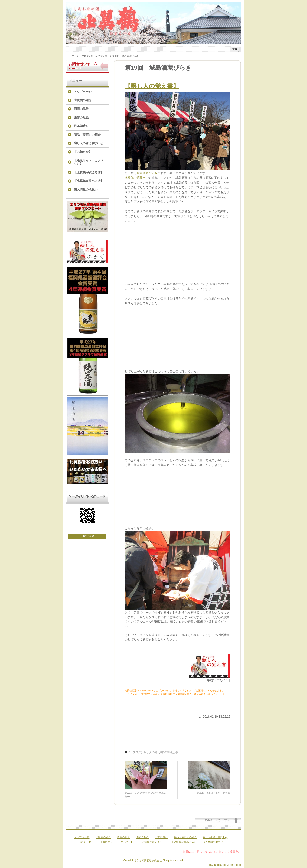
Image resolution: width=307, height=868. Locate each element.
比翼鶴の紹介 (83, 100)
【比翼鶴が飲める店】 (89, 181)
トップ (71, 56)
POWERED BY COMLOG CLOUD (224, 865)
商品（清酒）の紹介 (87, 135)
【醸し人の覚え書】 (152, 86)
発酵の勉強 (81, 117)
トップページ (83, 92)
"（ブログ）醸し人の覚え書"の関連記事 (153, 752)
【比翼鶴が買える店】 (89, 172)
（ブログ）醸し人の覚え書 (93, 56)
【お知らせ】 (83, 152)
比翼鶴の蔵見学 (135, 178)
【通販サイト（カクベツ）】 (89, 162)
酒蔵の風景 (81, 109)
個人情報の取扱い (86, 189)
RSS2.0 (88, 536)
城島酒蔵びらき (147, 173)
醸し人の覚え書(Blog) (88, 143)
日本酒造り (81, 126)
